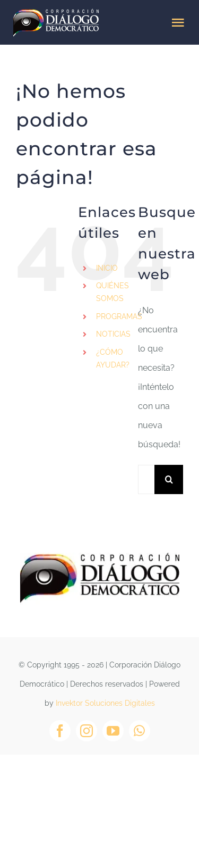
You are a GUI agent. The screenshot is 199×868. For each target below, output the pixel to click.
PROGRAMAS (119, 316)
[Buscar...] (146, 479)
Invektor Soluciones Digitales (105, 703)
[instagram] (86, 731)
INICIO (107, 268)
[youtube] (113, 731)
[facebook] (60, 731)
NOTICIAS (113, 334)
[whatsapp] (140, 731)
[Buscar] (169, 479)
